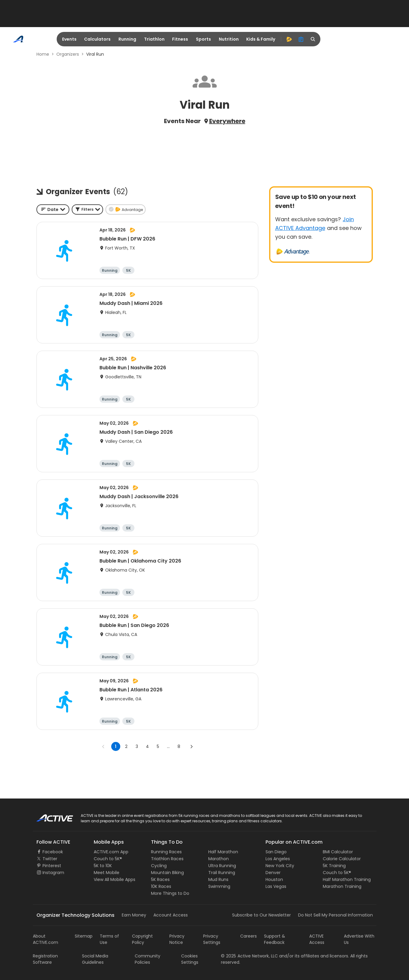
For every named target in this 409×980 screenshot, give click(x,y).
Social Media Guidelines (95, 959)
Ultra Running (222, 866)
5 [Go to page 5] (158, 746)
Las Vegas (276, 886)
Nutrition (229, 39)
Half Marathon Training (347, 879)
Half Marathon (223, 852)
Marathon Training (342, 886)
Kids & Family (261, 39)
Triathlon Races (167, 859)
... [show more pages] (168, 746)
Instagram (53, 873)
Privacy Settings (212, 939)
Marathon (219, 859)
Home (43, 54)
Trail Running (222, 873)
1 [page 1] (116, 746)
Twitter (50, 859)
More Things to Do (170, 893)
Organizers (68, 54)
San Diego (276, 852)
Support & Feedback (275, 939)
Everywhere (227, 121)
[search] (313, 39)
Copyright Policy (142, 939)
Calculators (97, 39)
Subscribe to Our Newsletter (261, 915)
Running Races (166, 852)
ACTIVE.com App (111, 852)
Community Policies (148, 959)
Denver (273, 873)
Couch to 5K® (108, 859)
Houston (274, 879)
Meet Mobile (107, 873)
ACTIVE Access (317, 939)
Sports (203, 39)
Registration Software (45, 959)
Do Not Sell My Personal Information (335, 915)
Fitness (180, 39)
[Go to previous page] (103, 746)
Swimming (219, 886)
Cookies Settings (190, 959)
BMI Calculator (338, 852)
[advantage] (289, 39)
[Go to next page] (191, 746)
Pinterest (52, 866)
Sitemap (84, 936)
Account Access (171, 915)
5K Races (160, 879)
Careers (249, 936)
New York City (280, 866)
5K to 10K (103, 866)
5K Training (334, 866)
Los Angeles (278, 859)
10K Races (161, 886)
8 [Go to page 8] (179, 746)
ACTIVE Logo (49, 816)
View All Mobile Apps (115, 879)
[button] (87, 209)
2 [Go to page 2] (126, 746)
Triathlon (154, 39)
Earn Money (134, 915)
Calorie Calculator (342, 859)
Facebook (53, 852)
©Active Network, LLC (249, 956)
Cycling (159, 866)
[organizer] (301, 39)
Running (127, 39)
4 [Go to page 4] (147, 746)
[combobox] (53, 209)
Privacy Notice (177, 939)
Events (69, 39)
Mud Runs (218, 879)
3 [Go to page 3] (137, 746)
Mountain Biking (167, 873)
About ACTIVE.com (46, 939)
